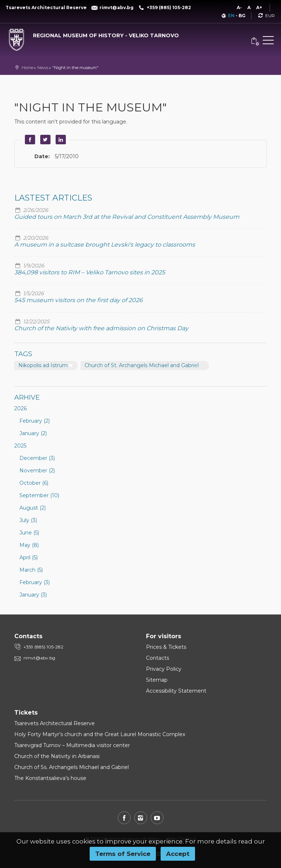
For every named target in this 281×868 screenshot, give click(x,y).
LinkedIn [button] (60, 140)
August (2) (33, 508)
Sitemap (157, 680)
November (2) (37, 471)
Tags (23, 354)
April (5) (29, 557)
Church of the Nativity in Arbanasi (57, 756)
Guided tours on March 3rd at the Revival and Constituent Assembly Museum (127, 217)
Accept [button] (178, 854)
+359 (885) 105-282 (43, 647)
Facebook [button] (29, 140)
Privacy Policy (164, 669)
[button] (268, 42)
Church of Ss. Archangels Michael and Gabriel (72, 767)
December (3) (37, 458)
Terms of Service (123, 854)
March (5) (31, 570)
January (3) (33, 595)
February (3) (35, 582)
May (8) (29, 545)
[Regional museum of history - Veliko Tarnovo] (94, 34)
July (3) (28, 520)
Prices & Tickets (166, 647)
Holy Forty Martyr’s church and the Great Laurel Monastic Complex (100, 734)
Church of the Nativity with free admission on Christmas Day (101, 328)
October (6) (34, 483)
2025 (20, 446)
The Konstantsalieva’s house (50, 778)
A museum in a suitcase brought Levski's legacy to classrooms (105, 245)
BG (242, 16)
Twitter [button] (44, 140)
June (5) (29, 533)
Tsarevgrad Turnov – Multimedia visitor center (72, 745)
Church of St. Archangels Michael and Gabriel (142, 365)
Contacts (158, 658)
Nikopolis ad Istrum (43, 365)
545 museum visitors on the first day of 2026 (78, 300)
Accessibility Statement (176, 691)
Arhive (27, 397)
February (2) (35, 421)
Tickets (26, 713)
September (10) (39, 495)
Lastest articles (53, 198)
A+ (259, 7)
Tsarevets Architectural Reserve (55, 723)
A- (239, 7)
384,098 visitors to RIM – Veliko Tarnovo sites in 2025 (90, 272)
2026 (20, 408)
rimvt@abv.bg (39, 658)
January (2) (33, 433)
